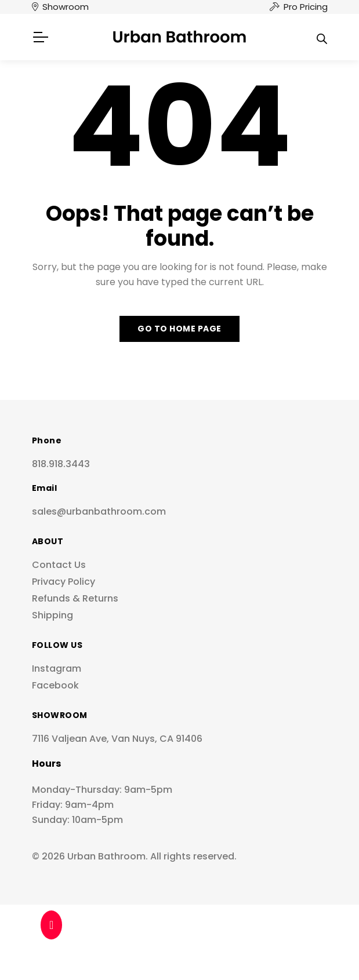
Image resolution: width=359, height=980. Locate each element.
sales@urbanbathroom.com (99, 511)
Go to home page (180, 329)
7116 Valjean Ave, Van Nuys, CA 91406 (117, 739)
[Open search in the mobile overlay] (322, 37)
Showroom (66, 7)
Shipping (52, 615)
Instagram (57, 668)
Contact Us (59, 565)
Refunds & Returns (75, 598)
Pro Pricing (306, 7)
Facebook (55, 685)
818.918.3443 (61, 464)
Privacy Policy (64, 582)
